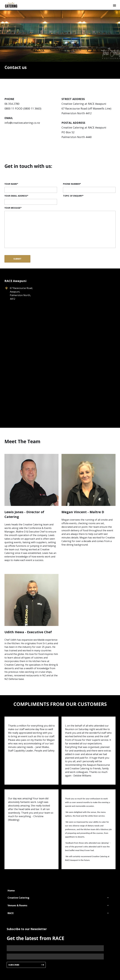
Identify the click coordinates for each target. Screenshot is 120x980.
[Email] (55, 957)
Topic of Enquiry (73, 196)
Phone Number (71, 184)
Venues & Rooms (17, 905)
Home (11, 891)
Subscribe (14, 965)
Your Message (12, 208)
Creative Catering (18, 898)
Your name (11, 184)
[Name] (55, 948)
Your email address (16, 196)
